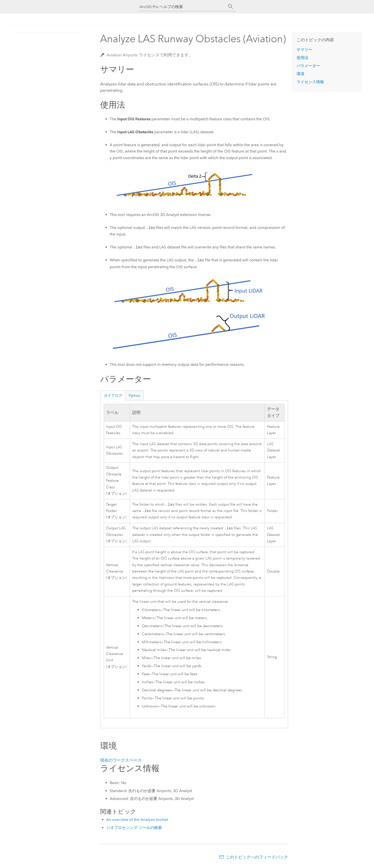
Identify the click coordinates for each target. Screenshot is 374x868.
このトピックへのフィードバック (257, 858)
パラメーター (308, 66)
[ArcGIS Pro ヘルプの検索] (182, 7)
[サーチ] (231, 7)
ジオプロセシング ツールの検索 (134, 829)
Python (134, 396)
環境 (300, 74)
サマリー (304, 50)
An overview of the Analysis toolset (137, 821)
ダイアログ (113, 396)
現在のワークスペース (121, 762)
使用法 (302, 58)
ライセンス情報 (310, 82)
